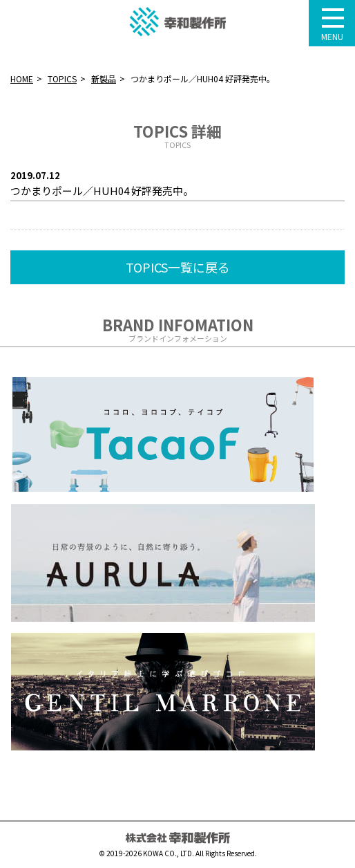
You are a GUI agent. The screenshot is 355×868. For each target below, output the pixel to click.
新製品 (104, 79)
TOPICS (62, 79)
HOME (22, 79)
